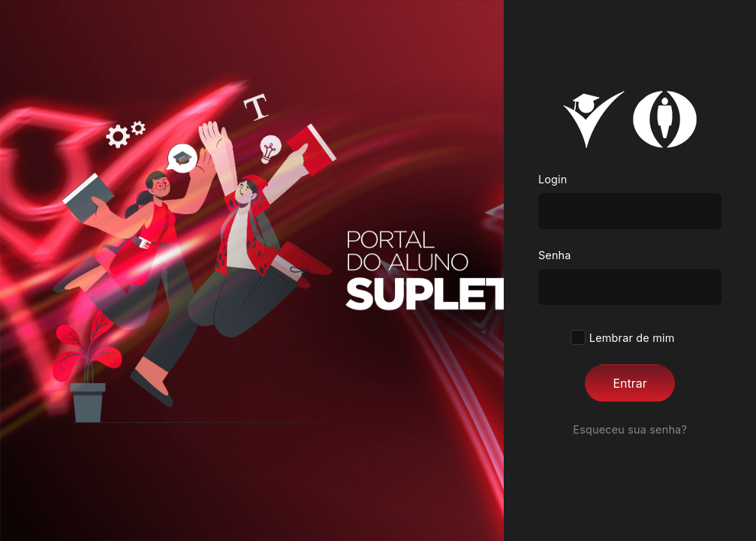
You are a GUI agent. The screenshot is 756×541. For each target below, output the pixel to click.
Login (553, 179)
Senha (555, 255)
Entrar (629, 383)
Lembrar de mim (630, 337)
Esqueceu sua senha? (630, 429)
